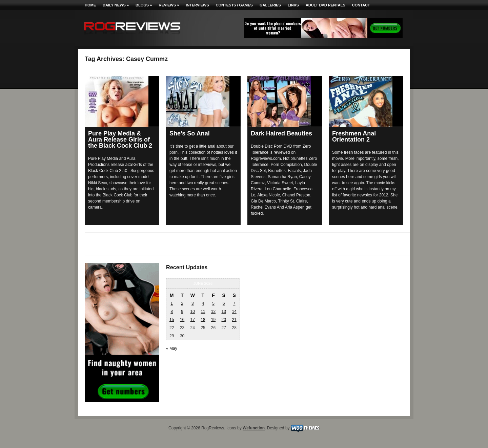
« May (172, 348)
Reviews (169, 5)
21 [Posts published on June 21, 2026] (234, 320)
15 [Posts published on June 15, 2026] (172, 320)
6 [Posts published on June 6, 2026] (224, 303)
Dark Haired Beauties (281, 133)
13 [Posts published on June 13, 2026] (223, 312)
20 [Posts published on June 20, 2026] (223, 320)
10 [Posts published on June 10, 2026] (193, 312)
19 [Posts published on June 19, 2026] (213, 320)
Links (293, 5)
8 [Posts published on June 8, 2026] (172, 312)
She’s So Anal (190, 133)
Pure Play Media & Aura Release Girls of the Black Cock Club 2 (120, 140)
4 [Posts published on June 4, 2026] (203, 303)
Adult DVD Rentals (326, 5)
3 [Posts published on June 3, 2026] (193, 303)
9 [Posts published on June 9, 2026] (182, 312)
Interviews (197, 5)
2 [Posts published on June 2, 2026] (182, 303)
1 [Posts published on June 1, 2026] (172, 303)
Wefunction (254, 428)
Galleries (270, 5)
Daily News (116, 5)
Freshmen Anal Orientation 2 (354, 136)
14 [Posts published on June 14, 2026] (234, 312)
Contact (361, 5)
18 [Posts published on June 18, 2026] (203, 320)
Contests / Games (234, 5)
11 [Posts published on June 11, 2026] (203, 312)
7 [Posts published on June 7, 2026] (234, 303)
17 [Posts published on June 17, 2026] (193, 320)
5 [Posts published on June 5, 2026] (213, 303)
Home (90, 5)
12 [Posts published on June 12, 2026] (213, 312)
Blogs (144, 5)
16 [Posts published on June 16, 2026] (182, 320)
